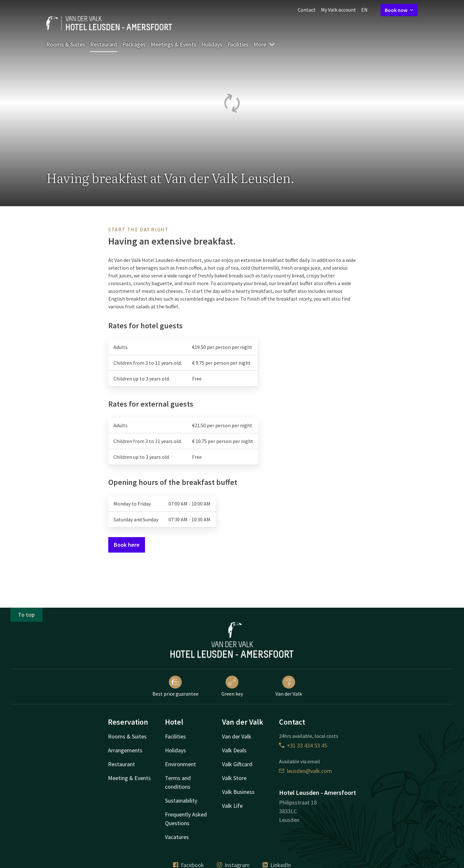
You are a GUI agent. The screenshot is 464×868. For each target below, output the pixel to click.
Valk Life (232, 806)
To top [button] (26, 615)
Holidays (212, 44)
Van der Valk (289, 686)
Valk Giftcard (237, 764)
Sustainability (181, 800)
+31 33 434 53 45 (303, 745)
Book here (127, 545)
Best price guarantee (175, 686)
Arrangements (125, 750)
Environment (180, 764)
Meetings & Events (174, 44)
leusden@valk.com (305, 771)
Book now (399, 10)
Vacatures (177, 837)
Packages (134, 44)
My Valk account (338, 10)
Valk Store (234, 778)
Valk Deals (234, 750)
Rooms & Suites (66, 44)
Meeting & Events (129, 778)
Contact (307, 10)
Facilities (238, 44)
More (264, 44)
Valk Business (238, 792)
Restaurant (104, 44)
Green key (232, 686)
